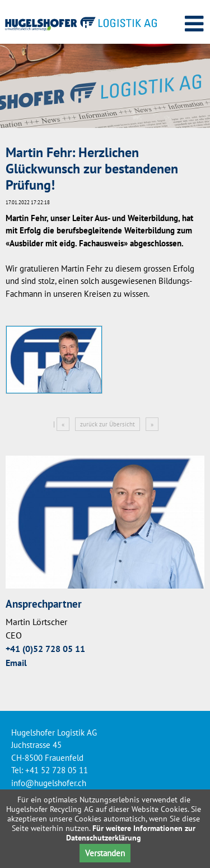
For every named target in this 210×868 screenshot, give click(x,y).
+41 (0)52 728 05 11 (45, 649)
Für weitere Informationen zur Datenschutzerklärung (131, 833)
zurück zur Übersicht (108, 424)
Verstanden (105, 853)
